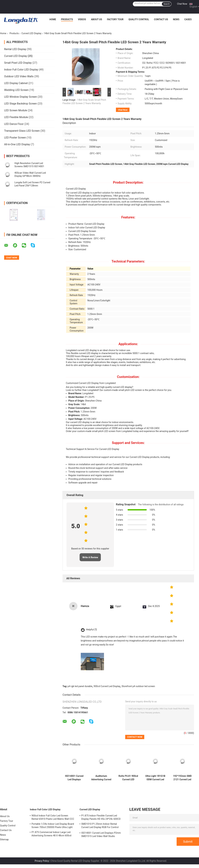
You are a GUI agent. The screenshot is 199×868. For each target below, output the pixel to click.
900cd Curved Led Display (107, 686)
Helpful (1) (91, 630)
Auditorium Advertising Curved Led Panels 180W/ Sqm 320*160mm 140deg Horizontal (101, 778)
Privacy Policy (42, 861)
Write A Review (90, 557)
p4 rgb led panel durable (80, 686)
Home (53, 19)
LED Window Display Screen (21, 97)
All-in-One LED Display (17, 144)
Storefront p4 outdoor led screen (138, 686)
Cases (188, 19)
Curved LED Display (31, 33)
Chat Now (182, 4)
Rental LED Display (15, 49)
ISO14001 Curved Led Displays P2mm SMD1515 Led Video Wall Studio (74, 778)
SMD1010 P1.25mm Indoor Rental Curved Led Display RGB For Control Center (100, 826)
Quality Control (139, 19)
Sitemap (4, 839)
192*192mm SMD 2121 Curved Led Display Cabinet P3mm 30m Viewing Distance (182, 778)
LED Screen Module (16, 110)
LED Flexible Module (16, 117)
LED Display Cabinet (16, 83)
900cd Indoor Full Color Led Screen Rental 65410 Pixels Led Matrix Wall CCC (53, 817)
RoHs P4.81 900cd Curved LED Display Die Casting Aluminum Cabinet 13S (128, 778)
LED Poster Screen (15, 138)
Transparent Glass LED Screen (22, 131)
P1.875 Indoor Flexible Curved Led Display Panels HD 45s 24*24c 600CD (101, 817)
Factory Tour (115, 19)
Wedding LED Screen (16, 90)
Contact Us (161, 19)
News (176, 19)
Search (167, 4)
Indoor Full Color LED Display (21, 70)
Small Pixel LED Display (18, 63)
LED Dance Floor (14, 124)
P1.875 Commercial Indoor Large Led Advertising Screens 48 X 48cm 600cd (51, 834)
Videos (82, 19)
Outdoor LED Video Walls (19, 76)
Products (67, 19)
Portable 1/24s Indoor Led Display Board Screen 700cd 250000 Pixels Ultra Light (53, 826)
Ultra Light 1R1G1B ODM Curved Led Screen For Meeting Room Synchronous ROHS (155, 778)
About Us (96, 19)
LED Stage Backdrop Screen (20, 104)
